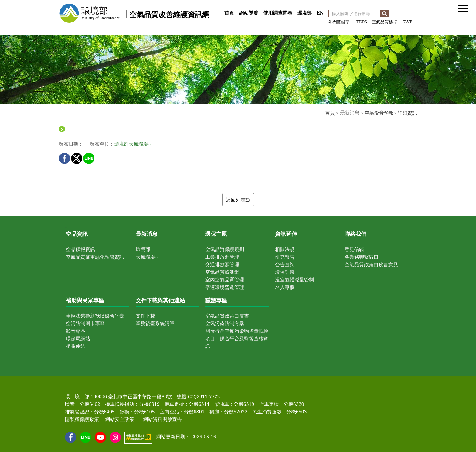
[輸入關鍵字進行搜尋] (354, 14)
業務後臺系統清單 (155, 323)
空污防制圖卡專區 (85, 323)
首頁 (229, 13)
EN (320, 13)
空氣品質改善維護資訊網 (169, 14)
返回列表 (238, 200)
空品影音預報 (379, 113)
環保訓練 (285, 272)
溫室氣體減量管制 (294, 280)
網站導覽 (249, 13)
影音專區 (76, 331)
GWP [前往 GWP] (407, 22)
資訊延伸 (286, 234)
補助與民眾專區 (85, 300)
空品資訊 (77, 234)
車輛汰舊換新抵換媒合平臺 (95, 316)
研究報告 (285, 257)
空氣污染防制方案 (225, 323)
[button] (463, 8)
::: (224, 6)
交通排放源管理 (222, 264)
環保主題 (216, 234)
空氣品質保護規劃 (225, 249)
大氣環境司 (148, 257)
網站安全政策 (120, 419)
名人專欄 (285, 287)
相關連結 (76, 346)
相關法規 (285, 249)
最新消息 (147, 234)
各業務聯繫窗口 (362, 257)
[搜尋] (385, 14)
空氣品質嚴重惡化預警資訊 (95, 257)
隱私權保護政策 (82, 419)
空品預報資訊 (80, 249)
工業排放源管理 (222, 257)
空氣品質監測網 (222, 272)
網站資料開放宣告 (162, 419)
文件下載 (145, 316)
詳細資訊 (407, 113)
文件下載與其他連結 (160, 300)
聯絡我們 (355, 234)
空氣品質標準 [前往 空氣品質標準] (385, 22)
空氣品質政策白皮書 (227, 316)
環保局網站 (78, 338)
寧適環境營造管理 (225, 287)
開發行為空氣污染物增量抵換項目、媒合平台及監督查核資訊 (237, 338)
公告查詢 (285, 264)
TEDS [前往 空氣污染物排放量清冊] (362, 22)
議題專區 (216, 300)
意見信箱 (354, 249)
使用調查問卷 (278, 13)
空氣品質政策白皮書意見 (371, 264)
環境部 (304, 13)
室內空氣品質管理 (225, 280)
